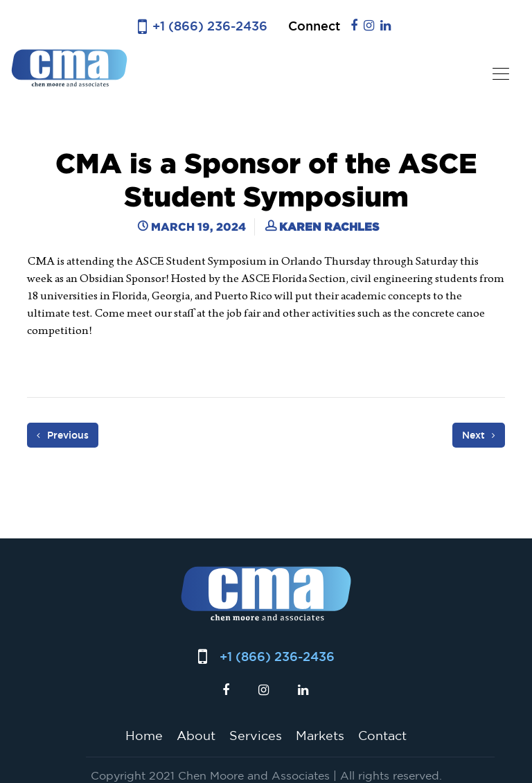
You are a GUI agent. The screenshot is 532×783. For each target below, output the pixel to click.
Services (256, 735)
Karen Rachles (329, 227)
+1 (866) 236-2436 (210, 26)
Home (144, 735)
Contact (382, 735)
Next (479, 435)
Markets (320, 735)
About (196, 735)
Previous (63, 435)
